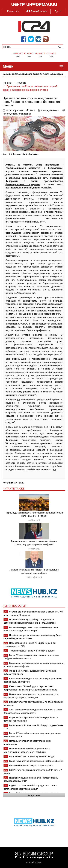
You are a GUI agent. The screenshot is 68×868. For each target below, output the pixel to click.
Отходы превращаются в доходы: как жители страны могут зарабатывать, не (31, 696)
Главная (7, 83)
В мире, (45, 110)
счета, (15, 114)
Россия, (7, 114)
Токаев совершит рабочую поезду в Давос (32, 651)
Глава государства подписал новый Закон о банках (36, 761)
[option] (34, 76)
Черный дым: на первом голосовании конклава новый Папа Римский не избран (34, 514)
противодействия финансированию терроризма (34, 183)
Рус (58, 11)
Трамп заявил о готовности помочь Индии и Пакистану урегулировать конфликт (34, 543)
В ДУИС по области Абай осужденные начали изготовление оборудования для (30, 787)
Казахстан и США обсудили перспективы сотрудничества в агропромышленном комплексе (30, 688)
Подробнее (34, 795)
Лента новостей (14, 606)
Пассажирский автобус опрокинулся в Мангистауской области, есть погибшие (27, 750)
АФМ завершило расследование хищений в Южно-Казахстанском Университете (33, 711)
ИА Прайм (19, 483)
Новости (22, 83)
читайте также (14, 488)
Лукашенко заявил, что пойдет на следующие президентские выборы (34, 571)
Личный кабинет (37, 11)
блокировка (25, 114)
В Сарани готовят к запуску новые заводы (32, 756)
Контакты (13, 11)
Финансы (54, 110)
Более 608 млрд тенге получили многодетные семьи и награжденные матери (31, 629)
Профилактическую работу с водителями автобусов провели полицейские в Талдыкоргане (30, 621)
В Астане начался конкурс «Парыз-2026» (31, 765)
